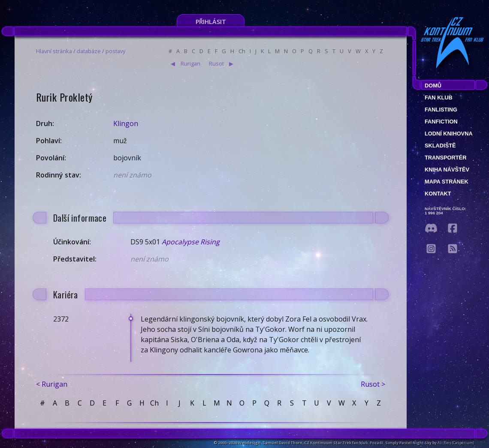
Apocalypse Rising (191, 242)
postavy (115, 51)
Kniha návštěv (447, 170)
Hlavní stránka (54, 51)
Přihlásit (211, 22)
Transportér (445, 158)
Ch (242, 51)
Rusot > (373, 384)
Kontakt (438, 194)
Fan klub (439, 98)
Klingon (126, 123)
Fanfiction (441, 122)
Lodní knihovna (449, 134)
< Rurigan (52, 384)
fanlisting (441, 110)
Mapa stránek (447, 182)
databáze (89, 51)
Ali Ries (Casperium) (456, 443)
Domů (433, 86)
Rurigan (190, 63)
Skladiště (440, 146)
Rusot (216, 63)
